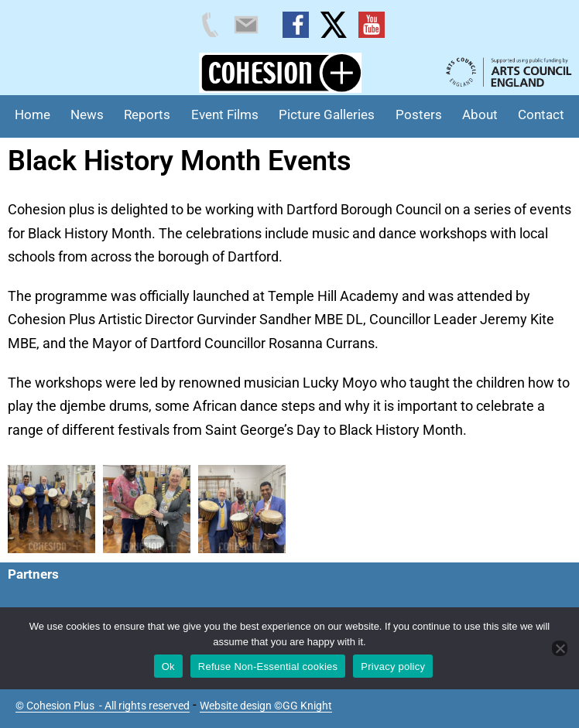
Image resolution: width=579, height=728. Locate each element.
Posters (419, 114)
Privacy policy (393, 666)
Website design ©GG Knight (266, 706)
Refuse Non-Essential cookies (268, 666)
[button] (51, 509)
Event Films (225, 114)
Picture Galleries (327, 114)
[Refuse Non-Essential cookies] (560, 648)
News (87, 114)
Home (33, 114)
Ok (168, 666)
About (480, 114)
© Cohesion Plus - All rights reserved (103, 706)
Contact (541, 114)
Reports (147, 114)
